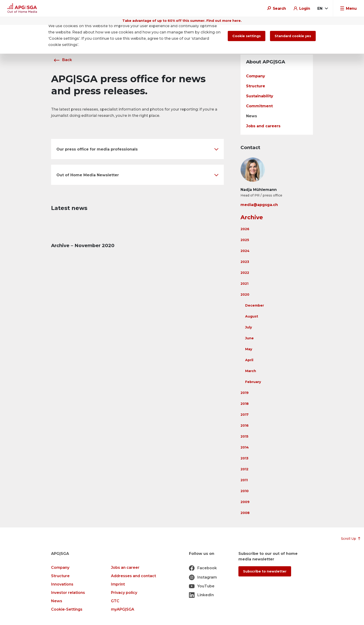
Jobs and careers (263, 126)
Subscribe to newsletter (265, 571)
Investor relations (68, 593)
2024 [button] (245, 251)
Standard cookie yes (293, 36)
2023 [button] (245, 262)
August (252, 316)
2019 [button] (245, 393)
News (252, 116)
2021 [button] (244, 284)
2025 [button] (245, 240)
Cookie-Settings (67, 609)
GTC (115, 601)
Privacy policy (124, 593)
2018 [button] (245, 404)
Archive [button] (252, 217)
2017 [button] (245, 415)
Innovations (62, 584)
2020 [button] (245, 295)
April (249, 360)
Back (62, 60)
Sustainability (260, 96)
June (249, 338)
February (253, 382)
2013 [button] (244, 458)
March (251, 371)
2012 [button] (244, 469)
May (249, 349)
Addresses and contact (133, 576)
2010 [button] (245, 491)
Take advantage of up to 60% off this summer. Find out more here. (182, 21)
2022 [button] (245, 273)
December (255, 305)
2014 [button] (245, 447)
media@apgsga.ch (259, 205)
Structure (256, 86)
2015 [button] (244, 436)
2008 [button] (245, 513)
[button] (137, 149)
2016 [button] (245, 425)
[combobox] (322, 9)
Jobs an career (125, 568)
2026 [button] (245, 229)
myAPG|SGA (123, 609)
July (249, 327)
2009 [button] (245, 502)
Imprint (118, 584)
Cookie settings (247, 36)
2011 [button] (244, 480)
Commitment (259, 106)
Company (256, 76)
